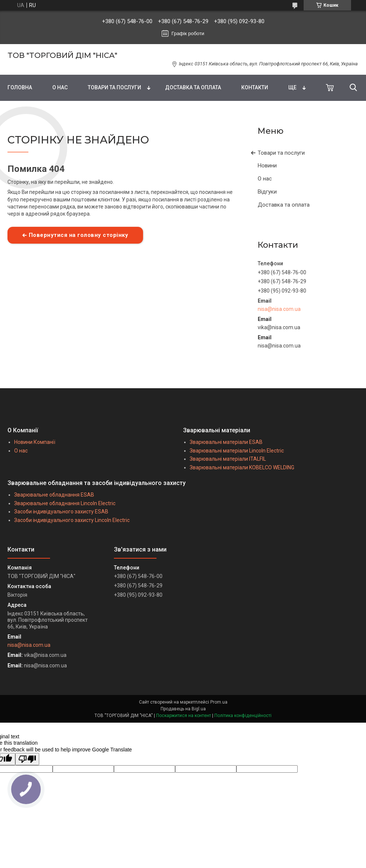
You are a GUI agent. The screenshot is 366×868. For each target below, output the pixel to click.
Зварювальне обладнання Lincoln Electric (65, 503)
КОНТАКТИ (255, 87)
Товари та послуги (281, 153)
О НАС (60, 87)
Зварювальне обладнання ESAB (54, 495)
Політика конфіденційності (243, 716)
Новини (267, 166)
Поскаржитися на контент (184, 716)
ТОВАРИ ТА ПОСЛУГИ (114, 87)
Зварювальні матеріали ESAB (226, 442)
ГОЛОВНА (20, 87)
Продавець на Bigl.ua (183, 709)
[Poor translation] (27, 759)
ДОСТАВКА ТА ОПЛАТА (193, 87)
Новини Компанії (35, 442)
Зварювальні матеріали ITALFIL (228, 459)
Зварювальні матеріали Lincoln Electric (237, 451)
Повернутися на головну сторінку (79, 235)
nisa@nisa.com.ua (279, 309)
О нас (265, 179)
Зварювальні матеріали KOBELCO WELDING (242, 467)
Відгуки (267, 192)
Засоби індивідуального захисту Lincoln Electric (72, 520)
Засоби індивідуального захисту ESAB (61, 512)
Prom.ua (219, 702)
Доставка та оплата (284, 205)
